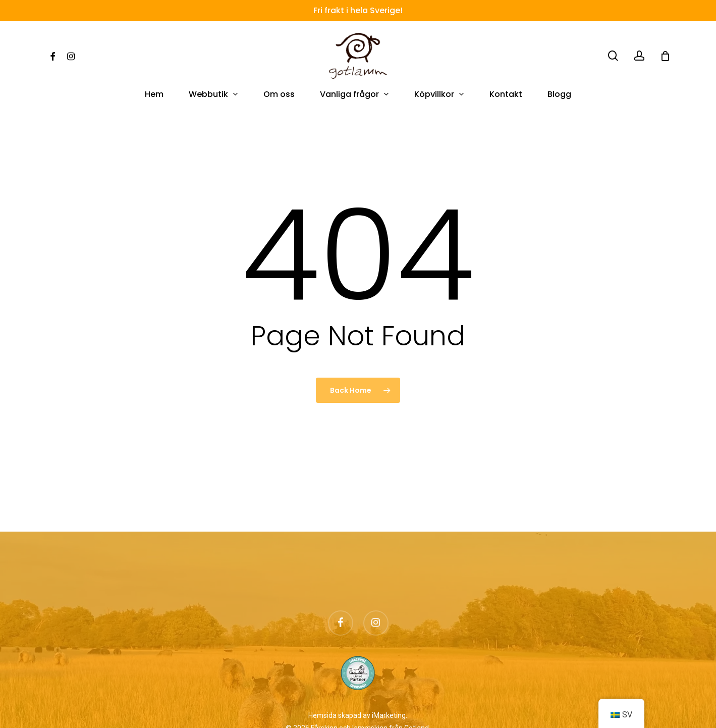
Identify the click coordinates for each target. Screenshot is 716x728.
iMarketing (389, 715)
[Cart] (665, 56)
